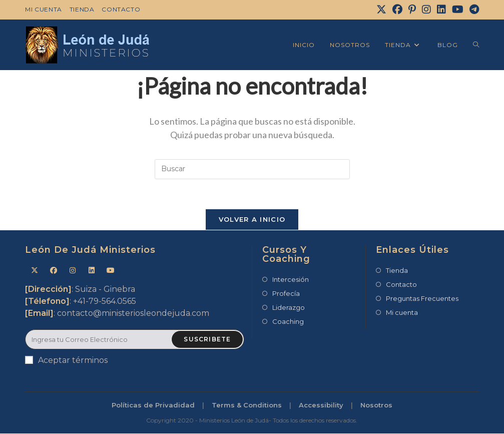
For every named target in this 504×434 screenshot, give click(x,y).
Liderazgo (289, 308)
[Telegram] (473, 10)
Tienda (82, 9)
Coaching (288, 322)
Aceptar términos (66, 361)
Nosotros (376, 405)
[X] (381, 10)
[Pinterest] (412, 10)
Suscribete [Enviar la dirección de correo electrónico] (207, 340)
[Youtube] (111, 271)
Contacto (121, 9)
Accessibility (321, 405)
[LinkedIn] (441, 10)
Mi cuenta (43, 9)
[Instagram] (426, 10)
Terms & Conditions (247, 405)
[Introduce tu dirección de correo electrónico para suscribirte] (135, 340)
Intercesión (291, 280)
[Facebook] (397, 10)
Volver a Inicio (252, 220)
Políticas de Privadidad (153, 405)
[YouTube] (458, 10)
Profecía (286, 294)
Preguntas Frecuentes (422, 299)
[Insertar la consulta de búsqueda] (252, 169)
